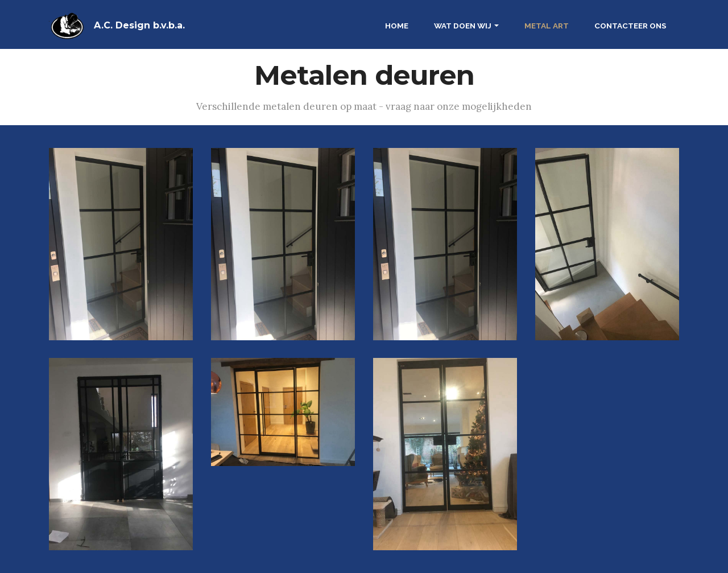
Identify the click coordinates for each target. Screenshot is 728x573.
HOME (397, 26)
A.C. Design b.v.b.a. (139, 25)
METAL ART (547, 26)
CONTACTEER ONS (630, 26)
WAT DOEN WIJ (463, 26)
